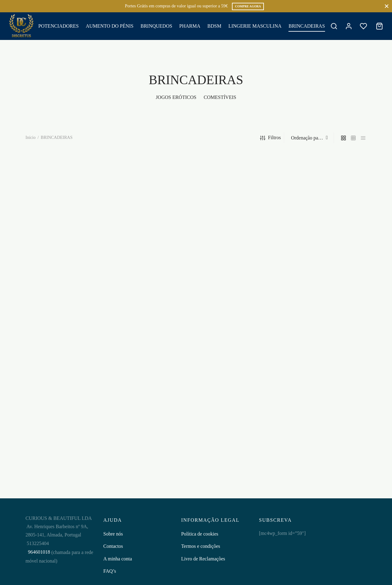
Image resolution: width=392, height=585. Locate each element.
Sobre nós (113, 534)
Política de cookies (200, 534)
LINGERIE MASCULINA (255, 26)
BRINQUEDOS (156, 26)
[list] (363, 138)
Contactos (113, 546)
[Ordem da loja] (310, 138)
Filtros (270, 138)
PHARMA (190, 26)
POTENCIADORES (59, 26)
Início (31, 137)
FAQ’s (110, 571)
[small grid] (353, 138)
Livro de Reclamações (203, 559)
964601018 (38, 552)
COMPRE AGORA (248, 6)
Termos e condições (201, 546)
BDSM (214, 26)
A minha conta (118, 559)
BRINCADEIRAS (307, 26)
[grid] (343, 138)
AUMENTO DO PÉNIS (110, 26)
